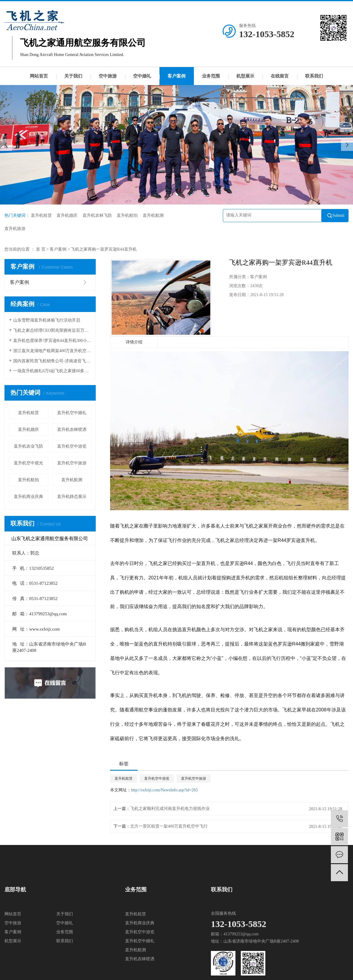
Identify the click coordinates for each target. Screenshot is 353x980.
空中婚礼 (142, 76)
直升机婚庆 (67, 215)
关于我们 (73, 76)
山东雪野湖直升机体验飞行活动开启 (47, 320)
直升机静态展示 (72, 497)
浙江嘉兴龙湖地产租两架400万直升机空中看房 (52, 351)
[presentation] (6, 145)
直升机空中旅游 (72, 463)
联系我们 (314, 76)
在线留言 (280, 76)
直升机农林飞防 (97, 215)
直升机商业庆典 (28, 497)
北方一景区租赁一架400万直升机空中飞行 (169, 826)
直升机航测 (153, 215)
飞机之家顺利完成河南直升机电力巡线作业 (170, 809)
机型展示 (245, 76)
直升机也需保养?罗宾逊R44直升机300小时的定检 (52, 341)
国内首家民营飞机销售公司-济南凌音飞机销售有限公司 (52, 361)
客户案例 (176, 76)
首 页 (41, 249)
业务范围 (211, 76)
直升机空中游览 (72, 446)
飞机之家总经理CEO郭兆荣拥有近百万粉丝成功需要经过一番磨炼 (52, 330)
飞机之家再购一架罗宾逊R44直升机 (104, 249)
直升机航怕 (127, 215)
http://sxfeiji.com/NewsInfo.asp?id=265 (164, 790)
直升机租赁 (41, 215)
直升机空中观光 (28, 463)
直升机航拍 (28, 480)
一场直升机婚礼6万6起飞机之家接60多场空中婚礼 (52, 371)
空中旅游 (108, 76)
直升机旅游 (15, 229)
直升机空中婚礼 (72, 413)
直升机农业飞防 (28, 446)
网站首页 (39, 76)
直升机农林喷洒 (72, 430)
